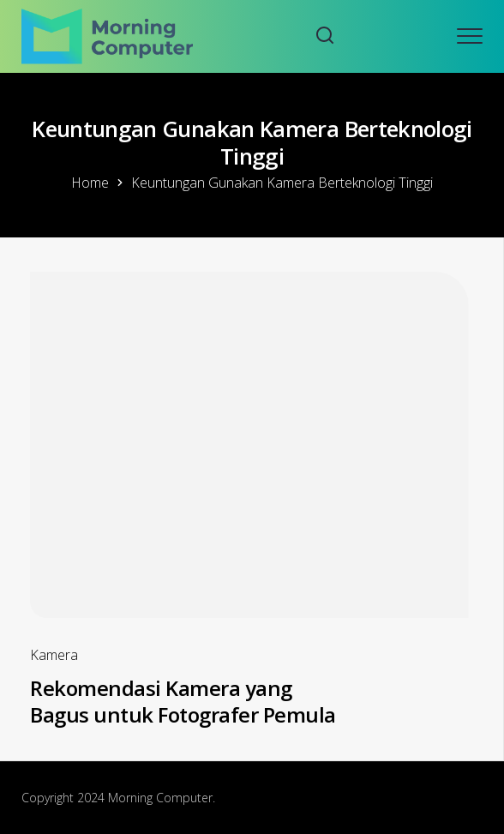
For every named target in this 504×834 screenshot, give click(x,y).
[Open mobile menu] (470, 36)
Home (90, 183)
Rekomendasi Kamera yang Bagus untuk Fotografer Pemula (183, 701)
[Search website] (325, 36)
